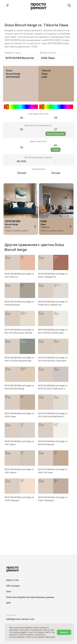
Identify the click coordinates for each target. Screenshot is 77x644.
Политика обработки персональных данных (30, 597)
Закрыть (64, 632)
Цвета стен (12, 580)
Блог (9, 591)
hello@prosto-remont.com (20, 619)
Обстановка (13, 586)
